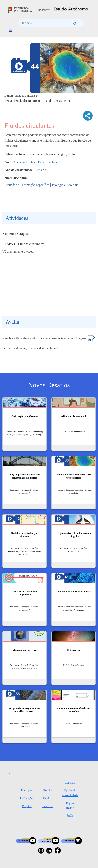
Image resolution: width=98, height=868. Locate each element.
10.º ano (41, 170)
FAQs (70, 816)
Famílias (48, 798)
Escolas (48, 790)
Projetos (27, 806)
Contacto (70, 783)
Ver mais (85, 751)
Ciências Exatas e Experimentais (35, 162)
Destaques (27, 790)
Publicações (27, 798)
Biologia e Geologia (65, 185)
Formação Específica (36, 185)
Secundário (12, 185)
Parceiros (48, 806)
